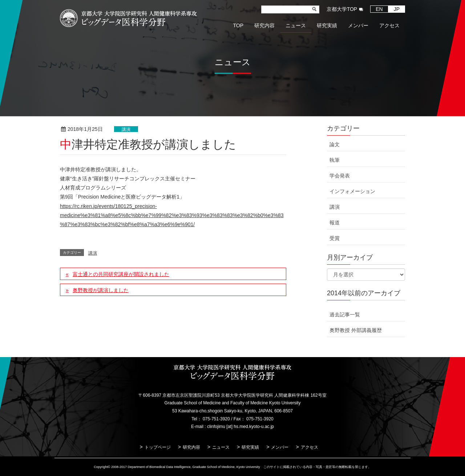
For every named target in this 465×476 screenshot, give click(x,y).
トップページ (158, 447)
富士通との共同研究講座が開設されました (121, 274)
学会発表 (340, 176)
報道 (335, 223)
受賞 (335, 238)
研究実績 (250, 447)
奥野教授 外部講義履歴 (356, 330)
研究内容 (191, 447)
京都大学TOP (342, 9)
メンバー (280, 447)
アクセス (310, 447)
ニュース (221, 447)
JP (397, 9)
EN (379, 9)
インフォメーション (352, 191)
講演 (126, 129)
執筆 (335, 160)
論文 (335, 144)
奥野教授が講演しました (101, 290)
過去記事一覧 (345, 315)
